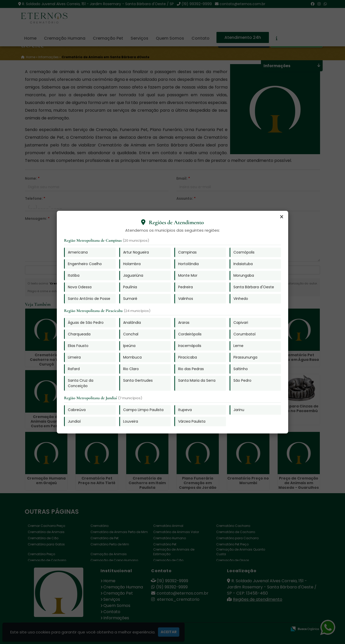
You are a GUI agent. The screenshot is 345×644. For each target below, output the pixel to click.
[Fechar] (282, 217)
